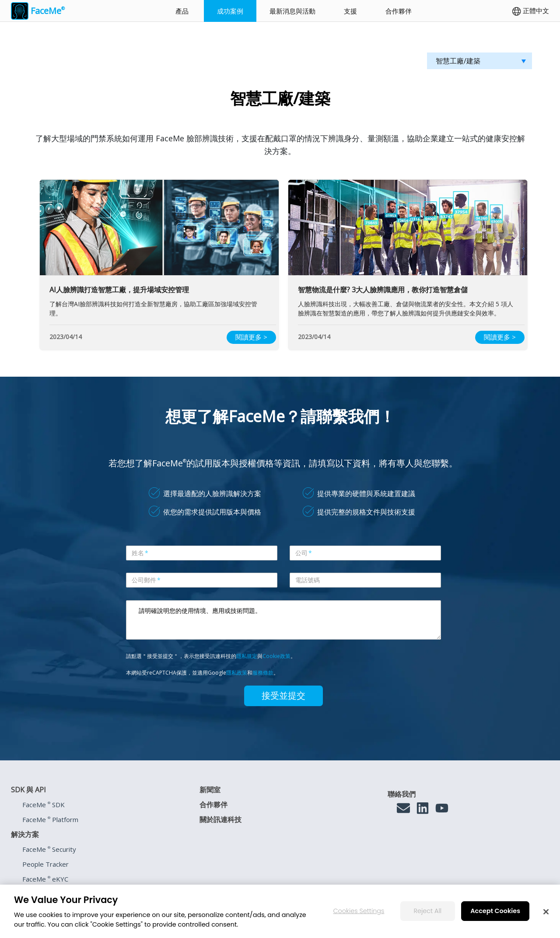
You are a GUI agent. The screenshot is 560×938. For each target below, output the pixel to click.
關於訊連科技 (220, 819)
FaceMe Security (49, 849)
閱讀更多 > (251, 337)
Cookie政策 (276, 656)
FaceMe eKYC (45, 879)
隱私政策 (237, 673)
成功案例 (230, 11)
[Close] (546, 917)
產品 (182, 11)
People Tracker (45, 864)
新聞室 (210, 790)
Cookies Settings (359, 917)
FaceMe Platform (50, 819)
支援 (350, 11)
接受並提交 (283, 696)
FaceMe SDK (44, 805)
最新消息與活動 (292, 11)
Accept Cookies (495, 917)
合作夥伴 (399, 11)
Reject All (428, 917)
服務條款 (263, 673)
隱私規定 (247, 656)
